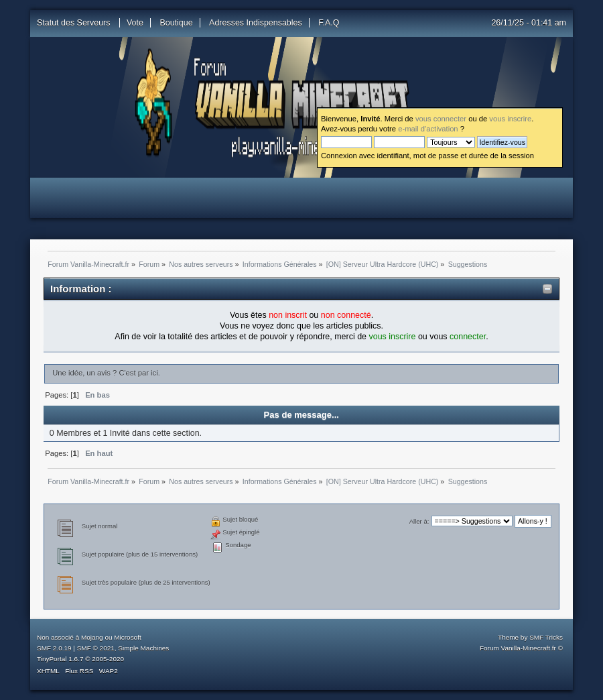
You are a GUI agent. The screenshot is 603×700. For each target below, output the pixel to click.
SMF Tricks (546, 637)
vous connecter (441, 119)
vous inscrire (510, 119)
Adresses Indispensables (256, 23)
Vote (135, 23)
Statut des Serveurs (75, 23)
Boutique (176, 23)
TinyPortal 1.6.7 (60, 659)
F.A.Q (329, 23)
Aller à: (419, 521)
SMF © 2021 (96, 648)
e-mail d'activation (428, 129)
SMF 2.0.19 (54, 648)
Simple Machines (143, 648)
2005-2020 (108, 659)
